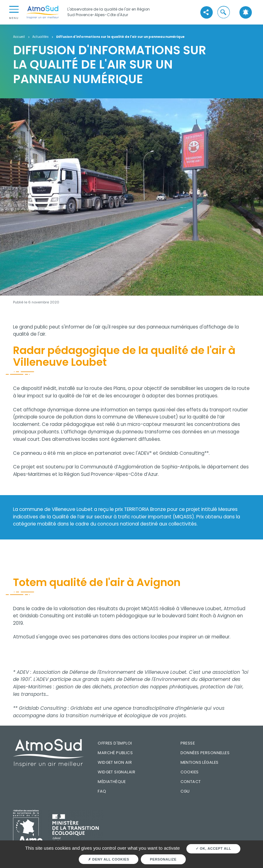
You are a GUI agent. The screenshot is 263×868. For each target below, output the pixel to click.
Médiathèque (112, 782)
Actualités (40, 37)
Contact (191, 782)
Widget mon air (115, 762)
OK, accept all (214, 848)
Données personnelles (205, 753)
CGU (185, 791)
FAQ (102, 791)
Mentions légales (200, 762)
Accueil (19, 37)
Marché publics (115, 753)
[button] (224, 12)
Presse (188, 743)
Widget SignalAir (116, 772)
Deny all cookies (109, 859)
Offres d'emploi (115, 743)
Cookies (190, 772)
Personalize (163, 859)
